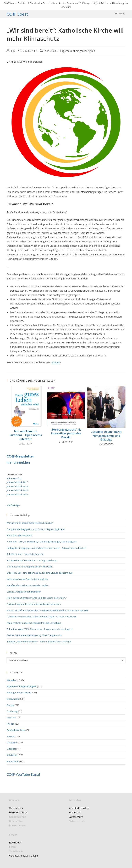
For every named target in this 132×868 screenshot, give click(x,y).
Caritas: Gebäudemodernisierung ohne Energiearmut (34, 635)
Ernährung (12, 711)
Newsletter (15, 843)
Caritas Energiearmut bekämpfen (24, 592)
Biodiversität (13, 699)
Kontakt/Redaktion (79, 808)
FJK (13, 51)
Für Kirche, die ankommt (19, 535)
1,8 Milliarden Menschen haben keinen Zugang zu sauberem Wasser (42, 617)
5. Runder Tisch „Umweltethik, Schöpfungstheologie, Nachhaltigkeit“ (42, 542)
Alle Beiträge (13, 505)
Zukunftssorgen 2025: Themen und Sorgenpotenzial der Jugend (39, 629)
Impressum (75, 812)
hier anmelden (18, 462)
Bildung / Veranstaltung (19, 693)
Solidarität (12, 755)
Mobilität (11, 749)
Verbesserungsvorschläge (23, 856)
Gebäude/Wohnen (16, 730)
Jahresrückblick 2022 (17, 494)
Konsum (11, 736)
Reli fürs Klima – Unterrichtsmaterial (25, 554)
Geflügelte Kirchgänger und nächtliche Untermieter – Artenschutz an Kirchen (46, 548)
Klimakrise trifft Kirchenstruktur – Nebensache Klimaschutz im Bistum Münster (47, 610)
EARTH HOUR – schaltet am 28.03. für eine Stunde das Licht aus (39, 573)
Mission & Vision (18, 812)
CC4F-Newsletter (20, 456)
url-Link (56, 362)
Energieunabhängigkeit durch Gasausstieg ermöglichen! (35, 529)
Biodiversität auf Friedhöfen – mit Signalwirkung (31, 560)
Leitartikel (12, 742)
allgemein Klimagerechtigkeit (78, 51)
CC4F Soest (17, 14)
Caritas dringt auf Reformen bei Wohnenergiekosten (34, 604)
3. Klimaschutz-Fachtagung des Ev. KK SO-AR (29, 567)
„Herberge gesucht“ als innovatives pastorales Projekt (66, 433)
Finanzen (11, 718)
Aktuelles (50, 51)
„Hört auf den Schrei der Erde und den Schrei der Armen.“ (37, 598)
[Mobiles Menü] (120, 14)
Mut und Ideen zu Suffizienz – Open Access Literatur (26, 435)
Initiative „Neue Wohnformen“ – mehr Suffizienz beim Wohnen (39, 642)
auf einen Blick (14, 478)
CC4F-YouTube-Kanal (23, 774)
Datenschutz (76, 817)
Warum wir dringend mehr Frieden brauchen (30, 523)
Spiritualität (13, 761)
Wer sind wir (16, 808)
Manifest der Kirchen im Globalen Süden (27, 585)
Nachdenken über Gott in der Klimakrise (27, 579)
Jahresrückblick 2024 (17, 486)
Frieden (10, 724)
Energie (10, 705)
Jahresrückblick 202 (17, 482)
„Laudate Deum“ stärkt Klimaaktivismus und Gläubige (106, 436)
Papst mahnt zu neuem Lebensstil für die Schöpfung (34, 623)
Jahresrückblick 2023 (17, 490)
